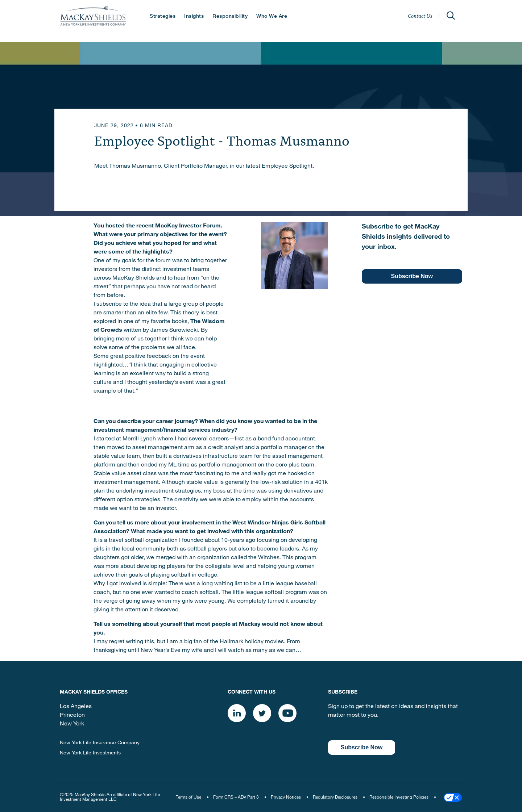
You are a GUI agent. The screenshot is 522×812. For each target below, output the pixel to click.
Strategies (163, 17)
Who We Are (272, 17)
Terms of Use (188, 798)
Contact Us (420, 16)
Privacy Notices (286, 798)
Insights (194, 17)
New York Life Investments (90, 753)
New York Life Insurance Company (100, 743)
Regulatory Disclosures (335, 798)
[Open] (451, 16)
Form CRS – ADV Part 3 (236, 798)
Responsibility (230, 17)
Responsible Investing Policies (399, 798)
